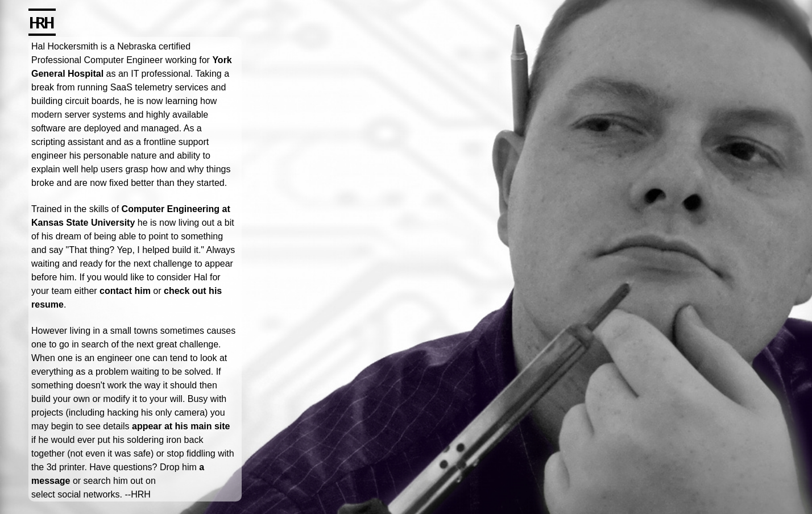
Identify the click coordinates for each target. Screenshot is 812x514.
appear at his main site (181, 426)
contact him (125, 291)
